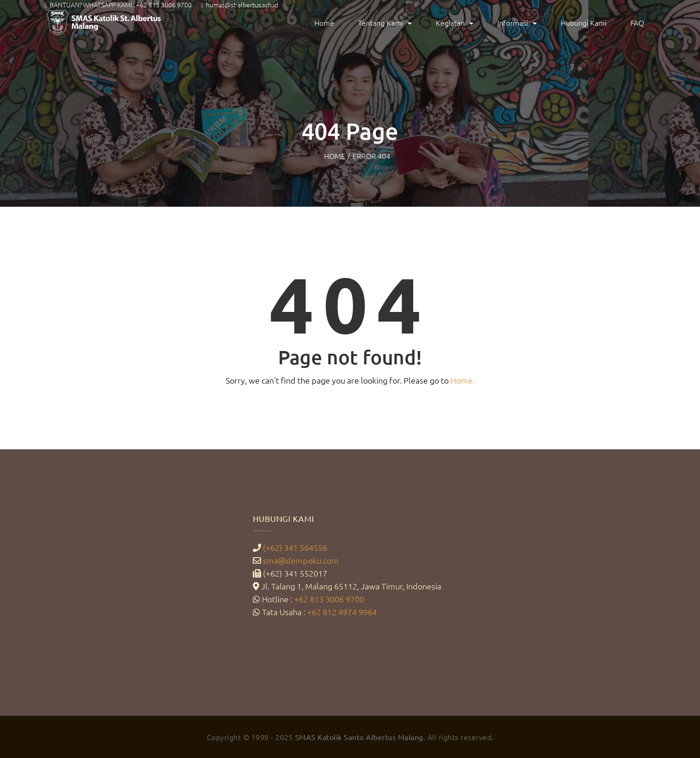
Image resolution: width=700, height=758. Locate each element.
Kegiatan (450, 23)
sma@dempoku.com (301, 560)
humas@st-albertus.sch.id (242, 5)
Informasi (513, 23)
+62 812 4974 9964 (342, 612)
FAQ (637, 23)
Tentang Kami (381, 23)
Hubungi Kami (584, 23)
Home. (462, 380)
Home (324, 23)
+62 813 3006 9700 (164, 5)
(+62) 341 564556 (295, 547)
